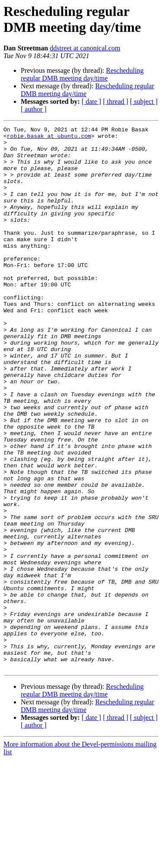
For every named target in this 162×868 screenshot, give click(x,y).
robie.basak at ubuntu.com (49, 138)
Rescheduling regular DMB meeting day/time (82, 74)
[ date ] (91, 101)
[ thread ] (116, 101)
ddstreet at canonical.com (85, 48)
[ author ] (34, 109)
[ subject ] (144, 101)
